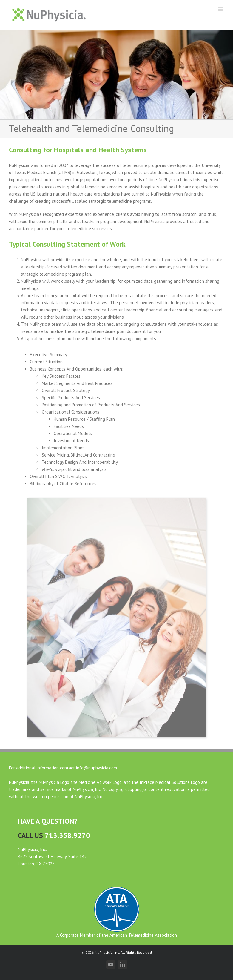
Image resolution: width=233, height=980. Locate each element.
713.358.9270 (67, 835)
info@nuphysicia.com (97, 768)
